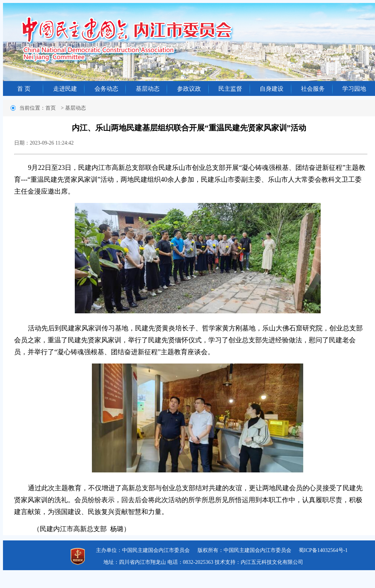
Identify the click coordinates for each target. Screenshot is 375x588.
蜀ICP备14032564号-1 (323, 550)
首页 (51, 108)
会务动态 (106, 89)
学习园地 (354, 89)
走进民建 (65, 89)
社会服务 (313, 89)
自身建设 (272, 89)
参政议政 (189, 89)
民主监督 (230, 89)
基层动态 (148, 89)
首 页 (24, 89)
